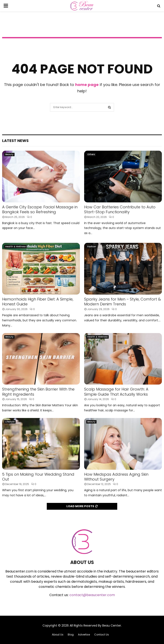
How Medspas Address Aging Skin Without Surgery (116, 477)
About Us (58, 635)
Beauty (9, 154)
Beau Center (112, 625)
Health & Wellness (15, 247)
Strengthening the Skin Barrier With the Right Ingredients (38, 392)
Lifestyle (10, 422)
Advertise (84, 635)
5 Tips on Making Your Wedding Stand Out (38, 477)
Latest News (15, 141)
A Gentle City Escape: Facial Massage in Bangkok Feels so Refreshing (40, 209)
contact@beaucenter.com (92, 595)
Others (91, 154)
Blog (71, 635)
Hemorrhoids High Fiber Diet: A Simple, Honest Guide (38, 302)
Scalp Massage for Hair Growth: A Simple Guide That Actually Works (116, 392)
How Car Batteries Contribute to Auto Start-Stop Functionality (120, 209)
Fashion (92, 247)
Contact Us (102, 635)
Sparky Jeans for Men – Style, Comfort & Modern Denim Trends (122, 302)
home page (87, 85)
